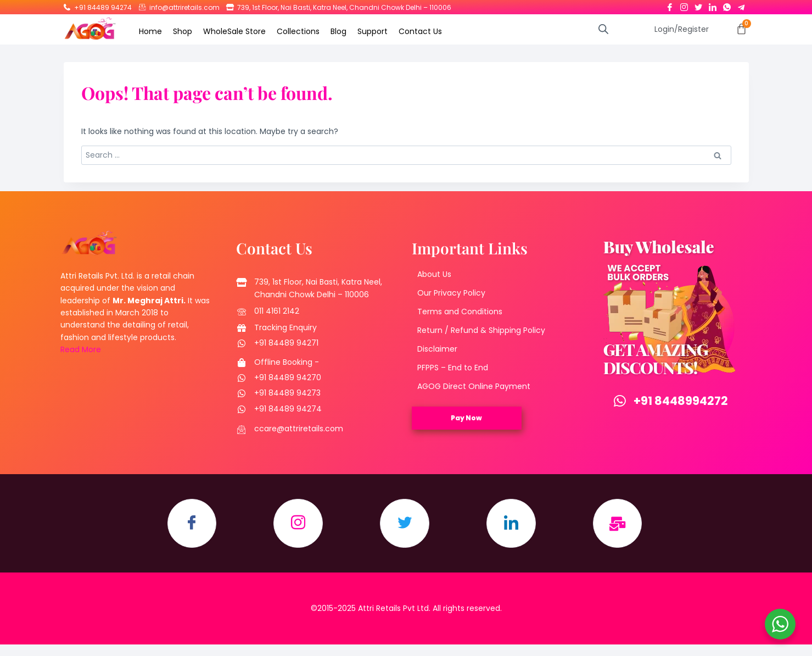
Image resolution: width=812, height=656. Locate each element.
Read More (81, 349)
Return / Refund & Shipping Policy (481, 330)
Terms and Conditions (460, 312)
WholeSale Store (234, 31)
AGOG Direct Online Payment (474, 386)
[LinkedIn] (713, 5)
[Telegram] (741, 5)
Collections (298, 31)
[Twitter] (698, 5)
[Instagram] (684, 5)
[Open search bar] (603, 29)
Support (373, 31)
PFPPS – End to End (453, 368)
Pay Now (466, 418)
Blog (338, 31)
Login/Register (682, 29)
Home (150, 31)
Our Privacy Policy (451, 293)
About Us (434, 274)
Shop (183, 31)
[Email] (618, 524)
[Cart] (741, 29)
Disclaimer (437, 349)
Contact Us (420, 31)
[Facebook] (670, 5)
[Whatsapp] (727, 5)
